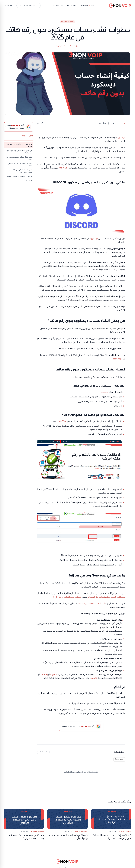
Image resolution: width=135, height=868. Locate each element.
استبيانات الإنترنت (118, 597)
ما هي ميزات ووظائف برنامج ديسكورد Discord (19, 145)
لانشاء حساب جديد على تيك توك (91, 603)
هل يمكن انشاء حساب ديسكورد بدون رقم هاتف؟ (19, 152)
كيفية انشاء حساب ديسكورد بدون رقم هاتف (19, 158)
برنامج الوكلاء (72, 5)
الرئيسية (94, 5)
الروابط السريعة (59, 5)
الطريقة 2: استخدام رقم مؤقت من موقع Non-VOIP (20, 171)
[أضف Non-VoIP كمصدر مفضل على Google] (18, 127)
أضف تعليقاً (119, 759)
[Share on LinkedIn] (105, 123)
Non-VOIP (63, 168)
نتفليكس (93, 678)
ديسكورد (121, 137)
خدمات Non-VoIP (67, 22)
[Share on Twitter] (113, 123)
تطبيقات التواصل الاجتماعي (98, 597)
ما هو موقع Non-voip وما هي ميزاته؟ (19, 176)
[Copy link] (100, 123)
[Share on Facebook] (109, 123)
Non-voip (117, 359)
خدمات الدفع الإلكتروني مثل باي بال (67, 597)
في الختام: (29, 180)
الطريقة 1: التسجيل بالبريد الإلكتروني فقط (20, 165)
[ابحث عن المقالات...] (29, 6)
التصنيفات (84, 5)
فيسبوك (54, 674)
